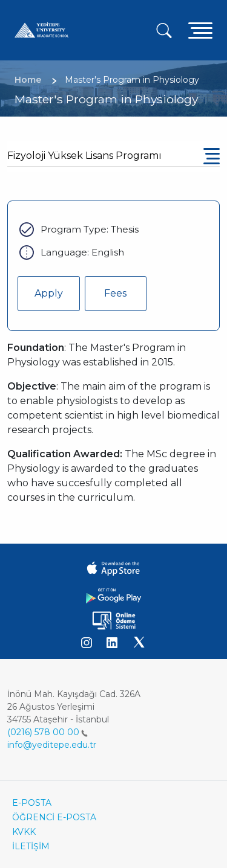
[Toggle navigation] (200, 30)
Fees (115, 293)
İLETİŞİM (31, 846)
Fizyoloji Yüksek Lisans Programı (84, 156)
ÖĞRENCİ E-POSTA (54, 817)
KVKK (24, 832)
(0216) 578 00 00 (48, 732)
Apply (49, 293)
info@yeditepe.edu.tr (52, 745)
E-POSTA (32, 803)
